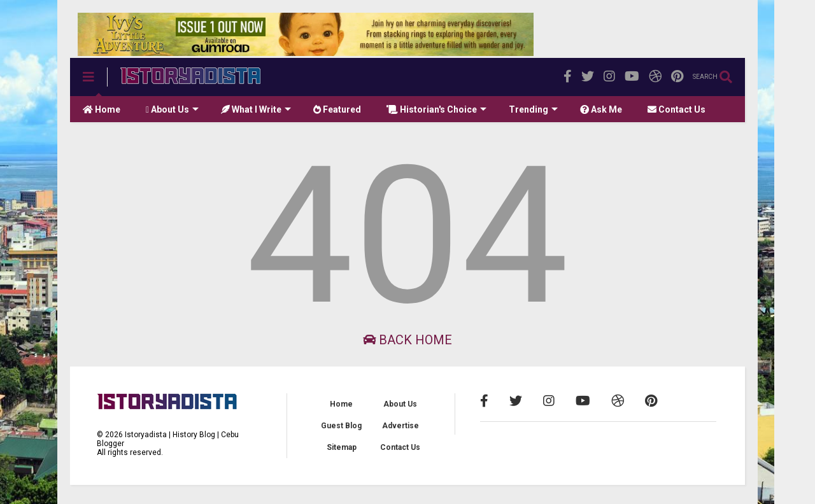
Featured (337, 109)
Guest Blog (341, 426)
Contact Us (677, 109)
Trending (533, 109)
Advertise (400, 426)
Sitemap (342, 447)
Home (102, 109)
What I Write (256, 109)
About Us (172, 109)
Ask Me (601, 109)
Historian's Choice (436, 109)
